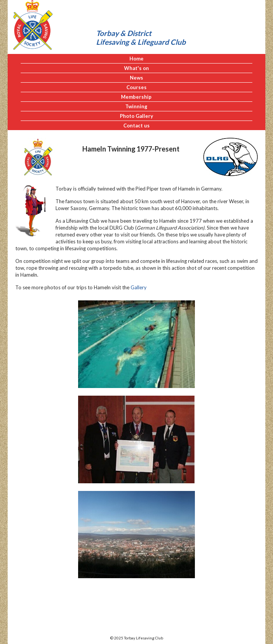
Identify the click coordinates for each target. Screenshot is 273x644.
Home (136, 59)
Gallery (139, 287)
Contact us (136, 126)
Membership (136, 97)
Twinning (136, 106)
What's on (136, 68)
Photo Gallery (136, 116)
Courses (136, 87)
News (136, 78)
